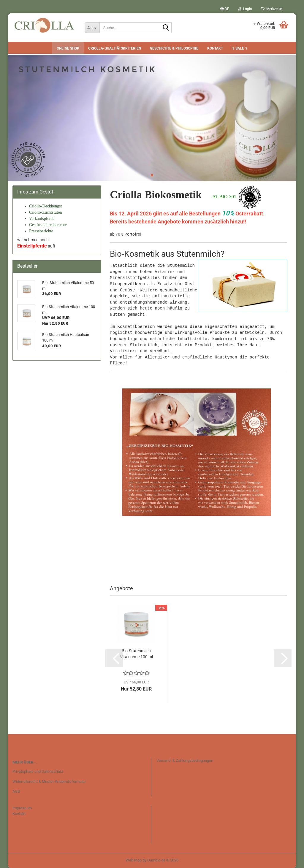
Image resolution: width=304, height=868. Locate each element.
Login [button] (245, 9)
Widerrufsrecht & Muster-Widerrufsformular (49, 781)
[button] (225, 9)
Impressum (22, 808)
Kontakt (215, 48)
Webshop (134, 860)
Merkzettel (272, 9)
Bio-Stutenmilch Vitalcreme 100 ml (136, 654)
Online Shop (68, 48)
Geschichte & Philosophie (174, 48)
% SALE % (240, 48)
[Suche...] (92, 28)
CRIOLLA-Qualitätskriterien (115, 48)
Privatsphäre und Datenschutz (38, 771)
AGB (16, 791)
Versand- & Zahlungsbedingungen (185, 760)
